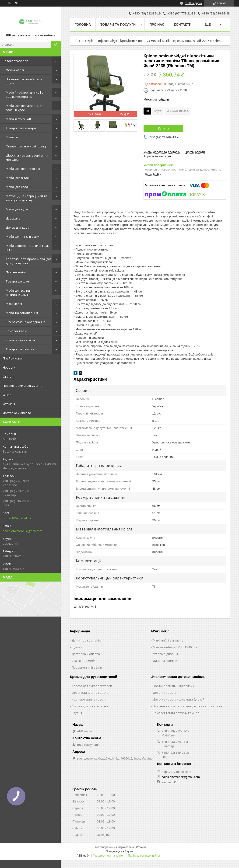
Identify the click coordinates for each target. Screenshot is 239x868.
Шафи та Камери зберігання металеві (27, 157)
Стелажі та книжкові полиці (26, 146)
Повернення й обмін (87, 667)
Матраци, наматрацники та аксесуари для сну (26, 198)
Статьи (8, 376)
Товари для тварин (20, 349)
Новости (9, 367)
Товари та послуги (118, 24)
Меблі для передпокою (23, 169)
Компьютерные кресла (89, 699)
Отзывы (9, 404)
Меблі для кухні (17, 209)
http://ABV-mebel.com (18, 518)
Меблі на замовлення (22, 313)
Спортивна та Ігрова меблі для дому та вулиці (29, 261)
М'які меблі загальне (168, 640)
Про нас (157, 24)
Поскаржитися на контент (109, 856)
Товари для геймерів (21, 128)
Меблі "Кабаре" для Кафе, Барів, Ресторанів (25, 94)
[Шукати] (56, 45)
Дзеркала (13, 218)
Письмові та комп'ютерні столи (25, 81)
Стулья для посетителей (90, 706)
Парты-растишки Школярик (174, 686)
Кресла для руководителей (92, 686)
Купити (163, 128)
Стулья (77, 713)
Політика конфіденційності (145, 856)
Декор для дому (18, 227)
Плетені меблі (16, 272)
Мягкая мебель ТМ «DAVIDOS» (175, 647)
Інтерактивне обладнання (26, 322)
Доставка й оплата (86, 654)
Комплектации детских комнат (176, 713)
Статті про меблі (84, 661)
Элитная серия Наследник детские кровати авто (189, 706)
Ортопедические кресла (90, 693)
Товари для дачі (18, 281)
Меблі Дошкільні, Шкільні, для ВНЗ (28, 248)
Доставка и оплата (17, 413)
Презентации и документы (23, 386)
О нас (7, 395)
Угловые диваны (165, 654)
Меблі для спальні (19, 187)
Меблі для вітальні (19, 178)
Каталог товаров (16, 61)
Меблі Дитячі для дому (22, 237)
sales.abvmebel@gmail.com (23, 531)
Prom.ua (141, 847)
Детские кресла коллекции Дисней (179, 699)
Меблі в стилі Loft (18, 119)
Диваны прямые (165, 661)
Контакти (183, 24)
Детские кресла (165, 693)
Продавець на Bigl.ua (119, 851)
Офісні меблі (15, 70)
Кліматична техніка (20, 340)
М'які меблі (14, 304)
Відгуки (77, 647)
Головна (83, 24)
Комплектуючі (16, 331)
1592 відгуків (194, 3)
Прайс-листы (12, 358)
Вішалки (12, 137)
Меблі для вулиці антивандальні (18, 293)
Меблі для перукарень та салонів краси (25, 108)
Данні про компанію (87, 640)
